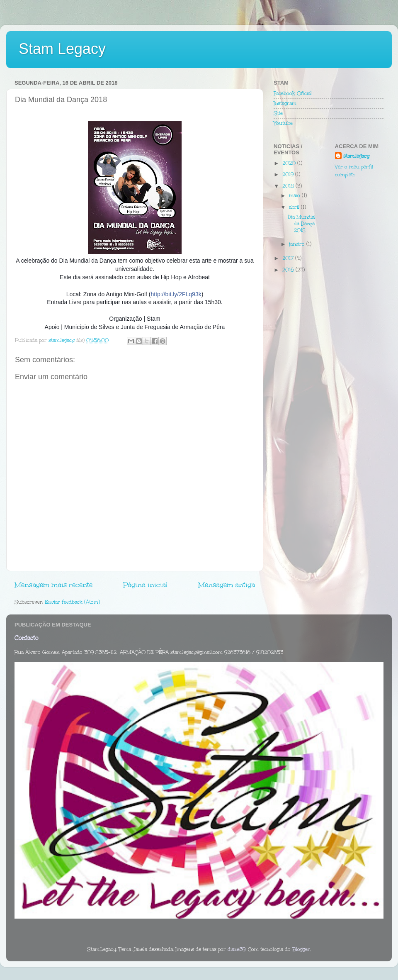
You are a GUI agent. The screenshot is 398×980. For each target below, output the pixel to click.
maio (295, 195)
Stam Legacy (62, 49)
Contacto (27, 638)
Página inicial (145, 585)
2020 (290, 163)
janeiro (298, 244)
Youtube (283, 123)
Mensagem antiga (227, 585)
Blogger (301, 949)
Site (278, 113)
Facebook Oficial (293, 93)
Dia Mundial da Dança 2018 (302, 224)
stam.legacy (356, 156)
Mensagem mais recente (53, 585)
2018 (289, 186)
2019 (289, 174)
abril (295, 207)
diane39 (237, 949)
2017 (289, 258)
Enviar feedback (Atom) (72, 602)
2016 (289, 270)
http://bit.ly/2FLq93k (176, 294)
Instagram (285, 103)
